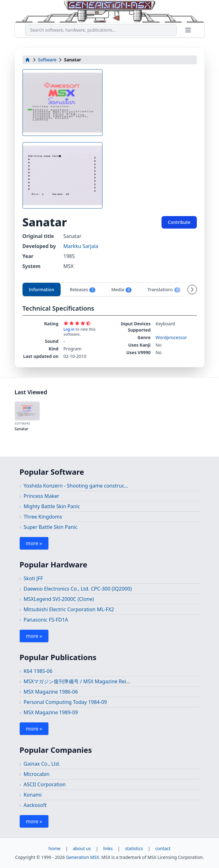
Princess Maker (41, 496)
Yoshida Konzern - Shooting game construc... (76, 486)
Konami (32, 795)
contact (163, 848)
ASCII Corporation (45, 784)
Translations (164, 290)
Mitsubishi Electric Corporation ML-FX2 (69, 609)
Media (122, 290)
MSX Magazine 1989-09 (51, 712)
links (108, 848)
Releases (83, 290)
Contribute (179, 222)
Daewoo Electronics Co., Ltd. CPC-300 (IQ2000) (77, 589)
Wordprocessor (171, 337)
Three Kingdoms (43, 517)
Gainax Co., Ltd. (42, 764)
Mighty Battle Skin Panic (52, 506)
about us (82, 848)
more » (34, 543)
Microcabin (36, 774)
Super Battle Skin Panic (50, 527)
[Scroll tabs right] (192, 289)
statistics (134, 848)
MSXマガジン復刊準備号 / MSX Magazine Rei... (77, 681)
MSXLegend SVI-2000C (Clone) (59, 599)
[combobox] (101, 30)
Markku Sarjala (81, 246)
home (54, 848)
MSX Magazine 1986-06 (51, 692)
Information (42, 289)
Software (47, 60)
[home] (27, 60)
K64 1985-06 (38, 671)
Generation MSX (82, 857)
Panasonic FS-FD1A (46, 620)
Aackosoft (35, 805)
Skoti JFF (33, 578)
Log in (69, 329)
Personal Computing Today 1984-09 (65, 702)
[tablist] (110, 289)
